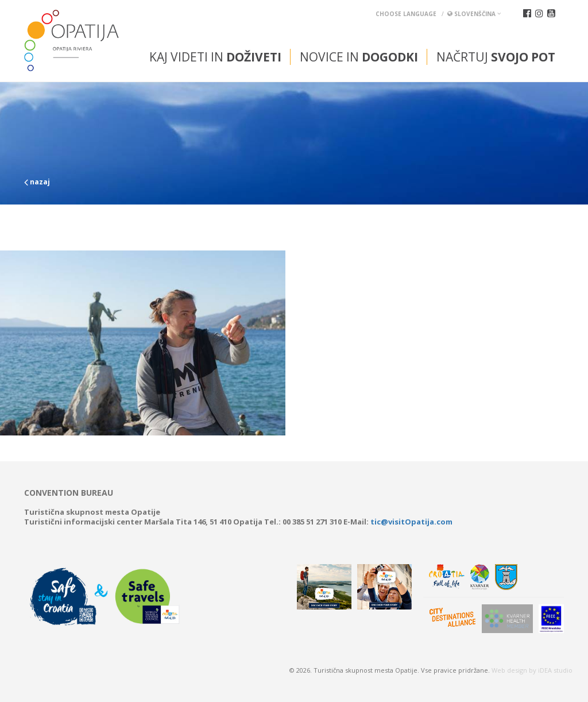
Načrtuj (496, 57)
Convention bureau (69, 493)
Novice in (359, 57)
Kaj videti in (215, 57)
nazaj (37, 182)
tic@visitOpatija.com (411, 522)
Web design (509, 670)
